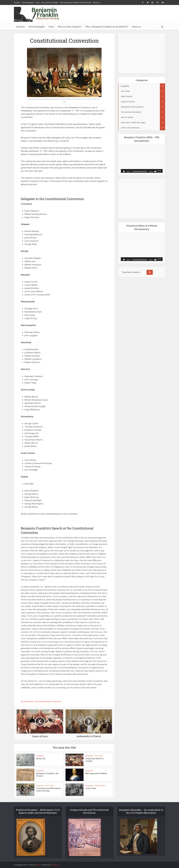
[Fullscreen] (159, 171)
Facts (38, 2)
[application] (142, 160)
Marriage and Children (96, 773)
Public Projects (100, 785)
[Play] (124, 171)
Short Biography (28, 2)
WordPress (55, 865)
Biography (40, 756)
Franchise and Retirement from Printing (49, 789)
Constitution (28, 701)
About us (96, 2)
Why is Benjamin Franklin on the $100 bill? (76, 2)
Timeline (17, 2)
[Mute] (155, 171)
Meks (38, 865)
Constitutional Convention (49, 701)
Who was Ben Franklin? (50, 2)
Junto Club (91, 788)
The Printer (99, 756)
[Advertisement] (120, 14)
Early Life (41, 758)
